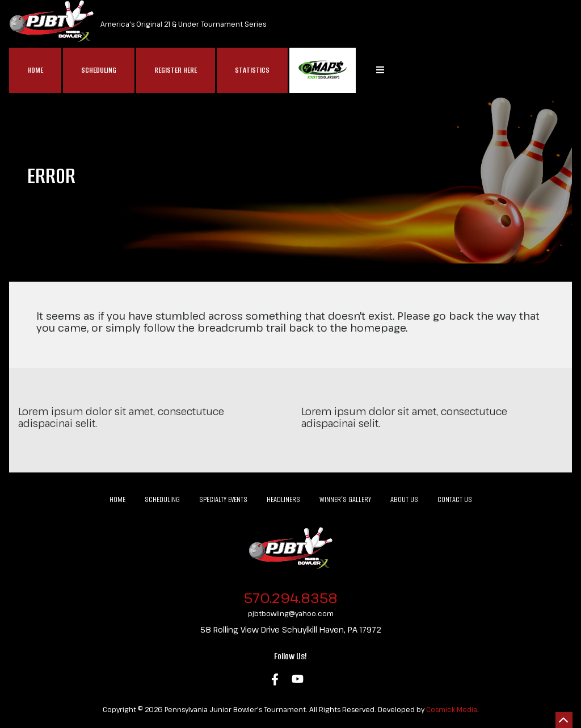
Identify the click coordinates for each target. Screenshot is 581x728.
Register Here (176, 70)
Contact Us (455, 499)
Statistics (252, 70)
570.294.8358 (291, 598)
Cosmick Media (452, 709)
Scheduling (99, 70)
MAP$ (323, 70)
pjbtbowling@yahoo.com (291, 613)
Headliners (283, 499)
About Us (404, 499)
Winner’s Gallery (345, 499)
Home (35, 70)
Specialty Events (223, 499)
